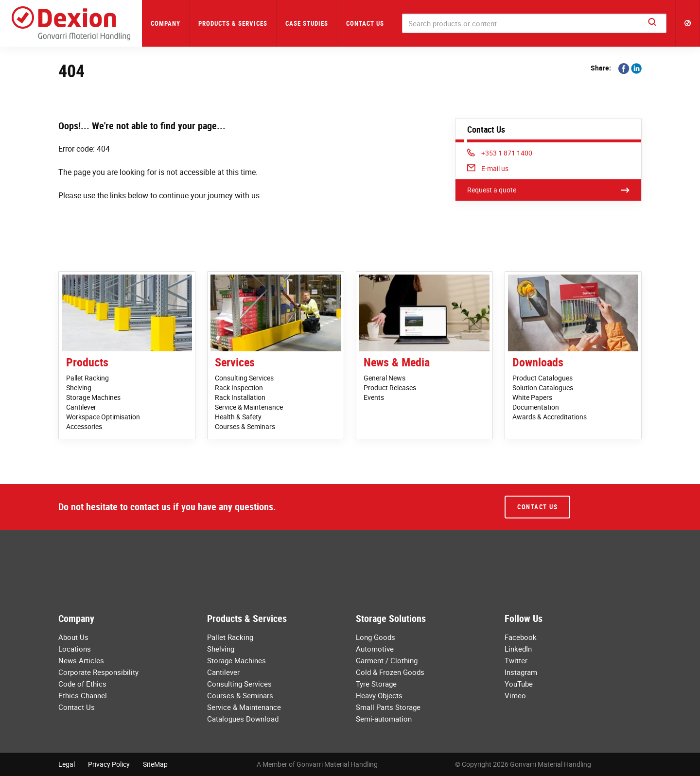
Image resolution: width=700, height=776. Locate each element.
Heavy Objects (379, 695)
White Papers (532, 397)
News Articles (81, 660)
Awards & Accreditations (550, 417)
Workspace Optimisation (103, 417)
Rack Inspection (239, 388)
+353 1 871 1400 (500, 153)
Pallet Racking (87, 378)
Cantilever (81, 407)
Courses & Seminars (245, 426)
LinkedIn (518, 649)
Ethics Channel (83, 695)
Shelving (79, 388)
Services (235, 362)
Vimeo (515, 695)
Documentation (536, 407)
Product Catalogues (542, 378)
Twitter (516, 660)
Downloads (538, 362)
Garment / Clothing (387, 660)
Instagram (521, 672)
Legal (67, 764)
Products (87, 362)
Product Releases (390, 388)
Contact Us (365, 23)
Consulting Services (244, 378)
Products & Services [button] (233, 23)
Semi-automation (384, 719)
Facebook (521, 637)
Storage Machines (93, 397)
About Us (73, 637)
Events (374, 397)
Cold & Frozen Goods (390, 672)
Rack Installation (240, 397)
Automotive (375, 649)
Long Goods (376, 637)
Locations (75, 649)
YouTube (519, 684)
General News (385, 378)
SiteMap (155, 764)
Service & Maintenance (249, 407)
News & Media (397, 362)
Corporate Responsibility (98, 672)
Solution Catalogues (543, 388)
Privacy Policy (109, 764)
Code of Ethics (82, 684)
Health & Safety (238, 417)
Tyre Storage (376, 684)
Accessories (84, 426)
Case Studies (307, 23)
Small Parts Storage (388, 707)
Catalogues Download (243, 719)
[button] (688, 23)
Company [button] (166, 23)
